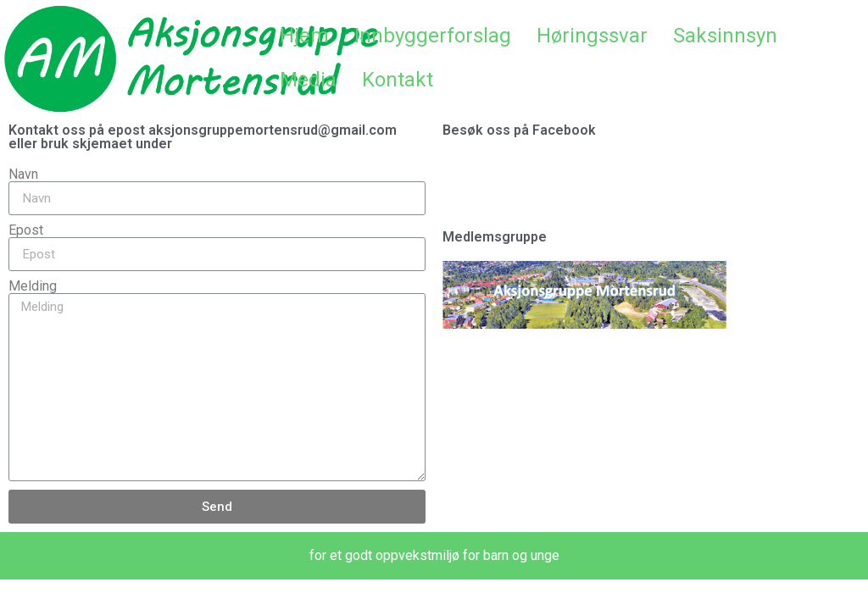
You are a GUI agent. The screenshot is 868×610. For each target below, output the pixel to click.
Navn (23, 175)
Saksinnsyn (725, 36)
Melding (33, 286)
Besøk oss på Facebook (519, 130)
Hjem (304, 36)
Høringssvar (592, 36)
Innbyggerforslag (433, 36)
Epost (26, 230)
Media (308, 80)
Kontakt (398, 80)
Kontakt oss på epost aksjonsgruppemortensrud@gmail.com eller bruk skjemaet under (203, 137)
